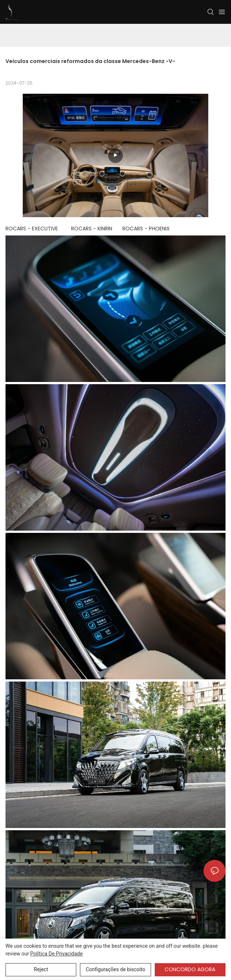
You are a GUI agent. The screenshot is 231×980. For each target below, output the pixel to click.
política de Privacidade (56, 954)
